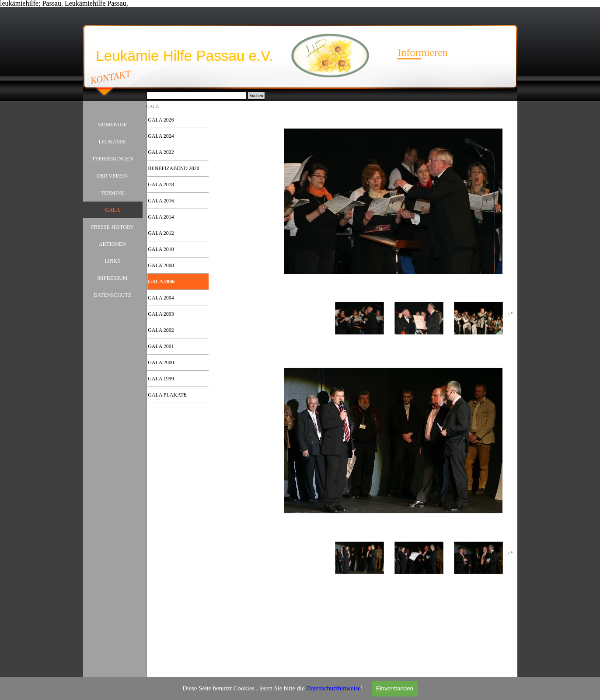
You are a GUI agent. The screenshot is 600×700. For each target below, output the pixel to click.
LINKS (112, 261)
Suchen (256, 96)
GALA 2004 (161, 298)
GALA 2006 (161, 282)
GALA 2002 (161, 330)
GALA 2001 (161, 346)
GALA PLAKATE (167, 395)
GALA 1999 (161, 379)
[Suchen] (197, 96)
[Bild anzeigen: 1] (359, 319)
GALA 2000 (161, 362)
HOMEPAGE (112, 125)
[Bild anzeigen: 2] (419, 319)
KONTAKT (110, 77)
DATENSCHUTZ (112, 295)
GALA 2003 (161, 314)
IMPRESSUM (112, 278)
